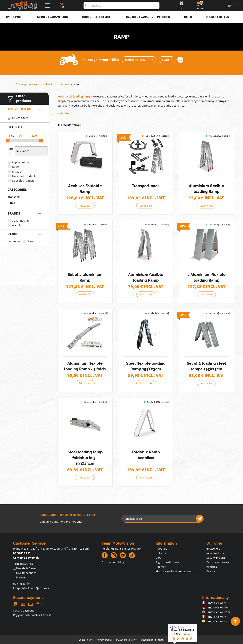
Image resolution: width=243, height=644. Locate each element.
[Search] (87, 6)
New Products (215, 553)
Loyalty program (217, 558)
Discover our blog (113, 562)
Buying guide (21, 583)
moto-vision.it (214, 616)
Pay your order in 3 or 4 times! (32, 615)
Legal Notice (86, 640)
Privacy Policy (104, 640)
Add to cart (85, 206)
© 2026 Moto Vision (127, 640)
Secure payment (23, 610)
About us (161, 548)
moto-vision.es (215, 621)
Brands (211, 571)
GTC (158, 558)
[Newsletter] (200, 519)
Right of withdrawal (168, 562)
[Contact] (47, 6)
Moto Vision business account (175, 571)
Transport (14, 197)
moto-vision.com (159, 101)
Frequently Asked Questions (31, 588)
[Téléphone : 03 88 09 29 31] (62, 6)
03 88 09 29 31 (22, 553)
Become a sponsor (218, 562)
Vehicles (212, 567)
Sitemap (161, 567)
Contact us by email (26, 558)
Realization (153, 640)
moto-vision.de (215, 607)
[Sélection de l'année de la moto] (167, 60)
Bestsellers (213, 548)
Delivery (161, 553)
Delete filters (18, 118)
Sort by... (10, 151)
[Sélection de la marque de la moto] (139, 60)
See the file (146, 206)
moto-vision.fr (214, 603)
